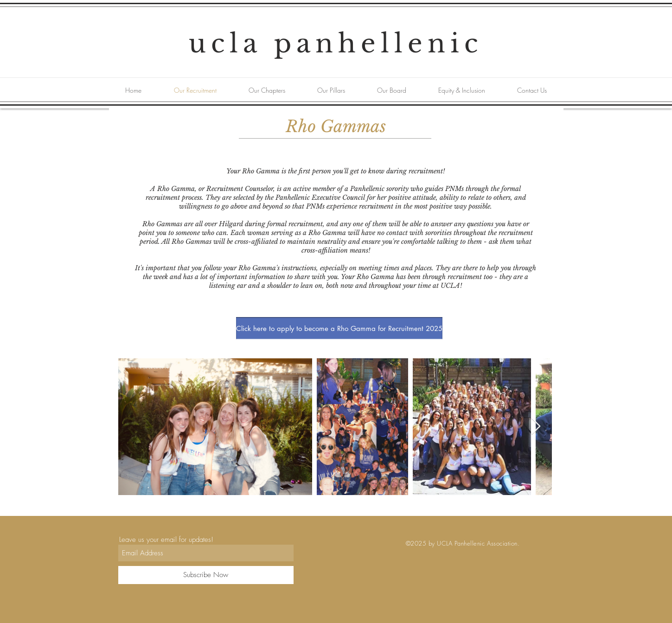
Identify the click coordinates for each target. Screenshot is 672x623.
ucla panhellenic (336, 44)
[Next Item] (536, 427)
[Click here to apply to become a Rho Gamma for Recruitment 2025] (339, 328)
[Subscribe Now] (206, 575)
